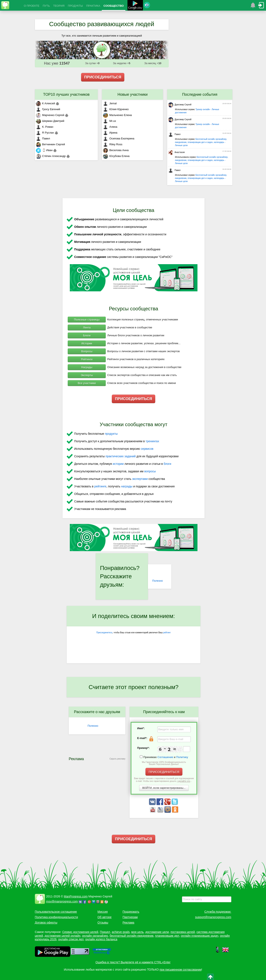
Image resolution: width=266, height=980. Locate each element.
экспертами (140, 479)
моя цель (137, 932)
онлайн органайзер (95, 936)
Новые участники (132, 94)
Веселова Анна (116, 150)
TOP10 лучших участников (66, 94)
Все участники (87, 383)
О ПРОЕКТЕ (32, 6)
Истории (87, 343)
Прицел (105, 932)
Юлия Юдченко (116, 109)
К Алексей (46, 103)
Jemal (110, 103)
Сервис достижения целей (80, 932)
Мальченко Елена (117, 115)
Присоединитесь (104, 633)
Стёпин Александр (51, 156)
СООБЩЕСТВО (114, 6)
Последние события (200, 94)
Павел (43, 138)
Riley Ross (113, 144)
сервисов (147, 449)
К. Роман (45, 127)
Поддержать (131, 912)
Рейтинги (87, 359)
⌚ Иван (44, 150)
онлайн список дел (71, 939)
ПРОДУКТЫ (75, 6)
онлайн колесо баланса (101, 939)
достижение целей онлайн (62, 936)
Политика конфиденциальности (57, 917)
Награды (87, 367)
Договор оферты (46, 923)
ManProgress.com (76, 896)
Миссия (103, 912)
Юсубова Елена (116, 156)
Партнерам (130, 917)
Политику (182, 757)
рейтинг (167, 633)
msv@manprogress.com (62, 901)
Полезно (157, 581)
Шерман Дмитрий (50, 121)
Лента (87, 327)
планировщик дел (167, 936)
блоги (167, 464)
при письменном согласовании (181, 970)
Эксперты (87, 375)
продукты (111, 434)
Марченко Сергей (50, 115)
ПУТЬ (46, 6)
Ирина (110, 133)
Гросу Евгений (48, 109)
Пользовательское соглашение (56, 912)
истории (118, 464)
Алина (110, 127)
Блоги (87, 335)
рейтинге (100, 486)
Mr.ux (109, 121)
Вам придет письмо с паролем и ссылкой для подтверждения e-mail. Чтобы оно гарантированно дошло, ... (164, 780)
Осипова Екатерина (119, 138)
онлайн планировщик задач (200, 936)
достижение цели (157, 932)
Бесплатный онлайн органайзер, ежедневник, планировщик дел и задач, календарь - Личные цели (201, 142)
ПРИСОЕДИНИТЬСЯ (103, 77)
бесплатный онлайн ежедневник (132, 936)
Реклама (129, 923)
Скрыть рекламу (117, 759)
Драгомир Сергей (180, 105)
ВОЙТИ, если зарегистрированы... (164, 788)
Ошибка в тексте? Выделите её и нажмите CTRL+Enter (133, 962)
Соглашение (165, 757)
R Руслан (45, 133)
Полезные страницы (87, 319)
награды (127, 486)
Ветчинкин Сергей (50, 144)
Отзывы (103, 923)
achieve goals (121, 932)
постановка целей (183, 932)
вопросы (150, 471)
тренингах (152, 441)
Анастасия (176, 152)
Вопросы (87, 351)
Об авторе (105, 917)
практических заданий (121, 456)
